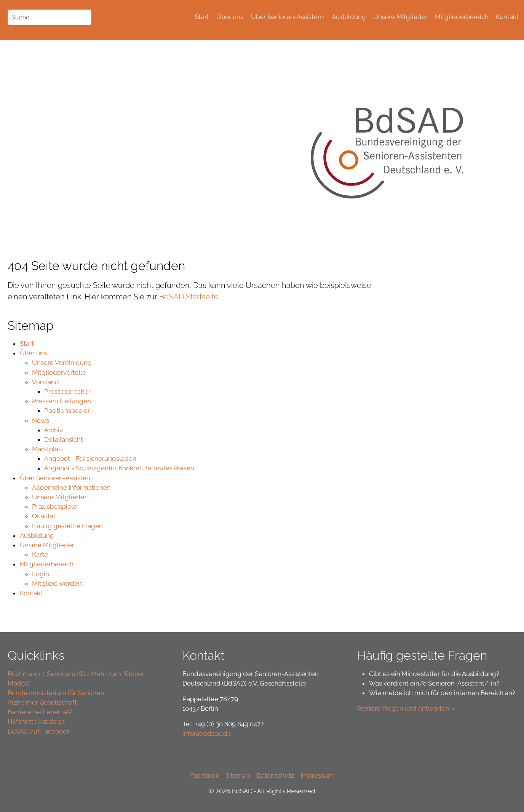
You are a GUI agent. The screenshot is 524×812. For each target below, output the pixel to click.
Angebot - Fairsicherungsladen (90, 459)
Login (41, 574)
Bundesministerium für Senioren (56, 693)
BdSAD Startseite (189, 297)
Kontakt (31, 593)
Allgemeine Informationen (71, 488)
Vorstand (46, 382)
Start (27, 344)
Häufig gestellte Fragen (67, 526)
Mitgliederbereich (47, 564)
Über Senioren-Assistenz (57, 478)
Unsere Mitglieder (59, 497)
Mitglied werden (57, 583)
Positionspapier (67, 411)
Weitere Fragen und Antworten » (407, 708)
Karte (40, 555)
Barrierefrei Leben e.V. (40, 712)
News (41, 420)
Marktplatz (48, 449)
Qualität (44, 516)
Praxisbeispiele (54, 507)
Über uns (33, 353)
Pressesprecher (67, 392)
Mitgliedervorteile (59, 372)
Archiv (54, 430)
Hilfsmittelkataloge (37, 721)
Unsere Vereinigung (62, 363)
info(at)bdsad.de (207, 734)
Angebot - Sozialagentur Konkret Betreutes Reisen (119, 468)
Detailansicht (64, 440)
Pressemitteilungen (62, 401)
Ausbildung (37, 535)
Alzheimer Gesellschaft (42, 702)
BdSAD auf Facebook (39, 731)
